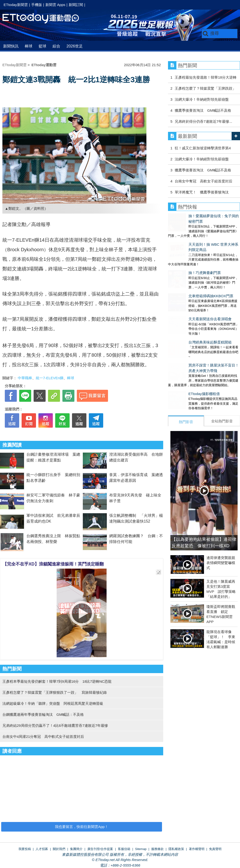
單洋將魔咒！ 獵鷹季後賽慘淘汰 (202, 192)
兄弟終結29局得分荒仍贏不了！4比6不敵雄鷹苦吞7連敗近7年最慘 (55, 725)
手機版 (37, 5)
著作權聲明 (197, 849)
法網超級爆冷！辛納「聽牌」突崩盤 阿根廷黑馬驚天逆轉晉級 (53, 703)
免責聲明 (215, 849)
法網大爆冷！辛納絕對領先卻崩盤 (202, 99)
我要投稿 (25, 849)
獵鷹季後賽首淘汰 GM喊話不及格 (203, 110)
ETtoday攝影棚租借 (184, 354)
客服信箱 (124, 849)
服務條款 (157, 849)
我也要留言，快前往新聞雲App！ (82, 827)
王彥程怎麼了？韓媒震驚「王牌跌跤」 (205, 88)
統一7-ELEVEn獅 (50, 378)
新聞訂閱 (76, 5)
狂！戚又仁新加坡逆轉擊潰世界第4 (203, 148)
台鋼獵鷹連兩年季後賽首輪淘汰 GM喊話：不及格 (43, 714)
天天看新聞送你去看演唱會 (190, 289)
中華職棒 (25, 378)
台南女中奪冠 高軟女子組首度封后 (204, 181)
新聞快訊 (11, 46)
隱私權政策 (176, 849)
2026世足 (75, 46)
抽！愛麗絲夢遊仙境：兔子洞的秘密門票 (200, 216)
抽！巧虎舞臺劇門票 (184, 253)
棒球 (29, 46)
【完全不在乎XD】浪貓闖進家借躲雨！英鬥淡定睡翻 (53, 564)
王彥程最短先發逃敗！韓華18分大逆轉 (206, 77)
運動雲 (44, 19)
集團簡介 (76, 849)
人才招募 (42, 849)
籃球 (42, 46)
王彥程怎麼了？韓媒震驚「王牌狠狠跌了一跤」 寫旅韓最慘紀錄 (55, 692)
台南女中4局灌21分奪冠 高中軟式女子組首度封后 (43, 737)
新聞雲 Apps (55, 5)
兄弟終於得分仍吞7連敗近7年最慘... (203, 121)
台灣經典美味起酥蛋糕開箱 (190, 308)
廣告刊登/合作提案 (100, 849)
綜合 (56, 46)
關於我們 (59, 849)
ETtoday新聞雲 (16, 5)
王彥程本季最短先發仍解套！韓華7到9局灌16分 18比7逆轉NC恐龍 (57, 681)
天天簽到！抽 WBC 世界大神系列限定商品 (202, 234)
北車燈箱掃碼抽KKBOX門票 (190, 271)
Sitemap (141, 849)
